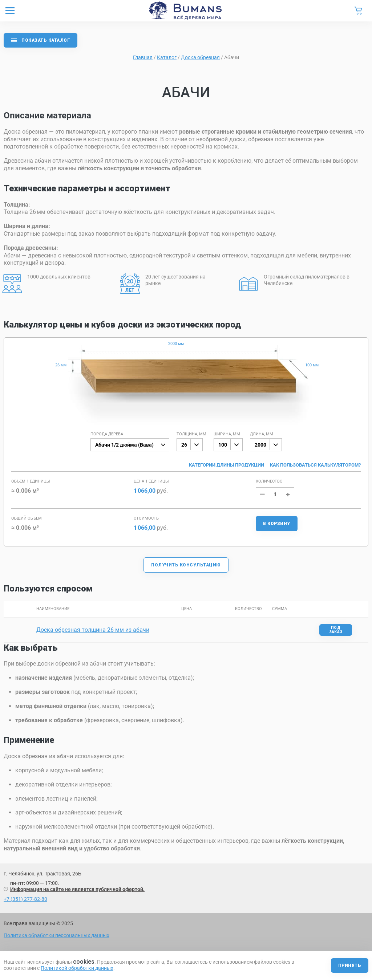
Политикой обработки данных (77, 968)
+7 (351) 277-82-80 (25, 899)
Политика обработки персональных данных (56, 935)
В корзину (276, 524)
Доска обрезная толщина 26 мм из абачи (93, 630)
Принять (350, 965)
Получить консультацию (186, 565)
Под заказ (336, 630)
